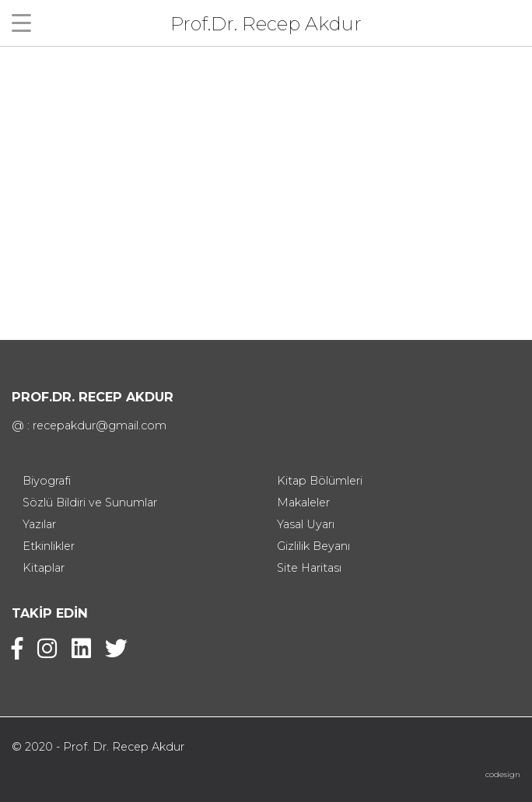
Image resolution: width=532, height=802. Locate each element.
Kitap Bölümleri (320, 481)
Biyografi (47, 481)
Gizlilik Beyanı (313, 546)
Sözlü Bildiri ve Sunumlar (90, 503)
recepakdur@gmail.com (100, 426)
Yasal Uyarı (306, 524)
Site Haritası (309, 568)
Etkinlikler (49, 546)
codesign (503, 774)
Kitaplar (44, 568)
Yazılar (39, 524)
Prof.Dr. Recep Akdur (266, 23)
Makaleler (303, 503)
